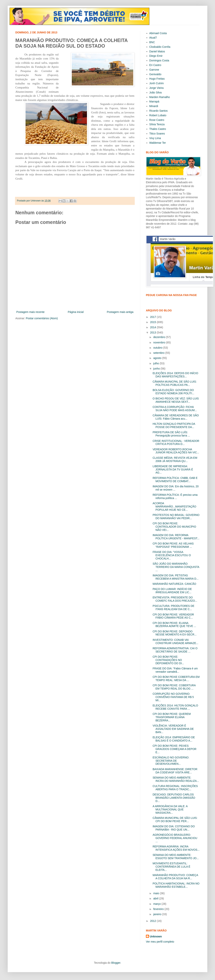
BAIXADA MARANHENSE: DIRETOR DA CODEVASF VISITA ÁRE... (175, 771)
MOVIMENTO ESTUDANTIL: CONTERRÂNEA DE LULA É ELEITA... (171, 867)
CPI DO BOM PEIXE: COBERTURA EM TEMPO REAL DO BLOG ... (174, 687)
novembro (160, 342)
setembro (159, 353)
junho (157, 369)
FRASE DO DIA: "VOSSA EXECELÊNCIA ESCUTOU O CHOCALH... (172, 555)
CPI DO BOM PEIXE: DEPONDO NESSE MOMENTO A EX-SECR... (175, 633)
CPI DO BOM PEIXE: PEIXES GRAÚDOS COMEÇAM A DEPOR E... (174, 749)
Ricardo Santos (159, 111)
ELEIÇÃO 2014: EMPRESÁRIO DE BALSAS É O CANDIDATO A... (174, 739)
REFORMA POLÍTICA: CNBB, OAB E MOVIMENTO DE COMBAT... (175, 480)
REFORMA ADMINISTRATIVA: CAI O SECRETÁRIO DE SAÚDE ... (175, 650)
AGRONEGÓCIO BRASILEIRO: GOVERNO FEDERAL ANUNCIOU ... (175, 838)
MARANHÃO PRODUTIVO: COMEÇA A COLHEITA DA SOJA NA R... (175, 877)
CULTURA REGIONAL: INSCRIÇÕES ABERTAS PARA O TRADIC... (175, 788)
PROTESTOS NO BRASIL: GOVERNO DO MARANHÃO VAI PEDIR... (176, 517)
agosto (158, 358)
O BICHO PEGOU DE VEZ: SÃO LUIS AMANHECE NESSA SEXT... (176, 400)
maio (156, 893)
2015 (153, 322)
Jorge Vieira (156, 88)
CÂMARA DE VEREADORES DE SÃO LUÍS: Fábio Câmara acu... (176, 417)
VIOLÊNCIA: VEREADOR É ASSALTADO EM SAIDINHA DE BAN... (173, 729)
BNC (152, 42)
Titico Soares (157, 134)
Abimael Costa (158, 33)
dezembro (160, 337)
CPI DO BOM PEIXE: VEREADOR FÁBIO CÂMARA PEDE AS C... (173, 616)
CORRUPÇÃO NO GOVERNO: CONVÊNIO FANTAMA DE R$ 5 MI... (173, 697)
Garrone (154, 70)
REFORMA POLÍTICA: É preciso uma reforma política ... (175, 496)
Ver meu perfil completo (160, 942)
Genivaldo (155, 74)
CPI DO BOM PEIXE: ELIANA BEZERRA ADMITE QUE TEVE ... (174, 625)
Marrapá (154, 101)
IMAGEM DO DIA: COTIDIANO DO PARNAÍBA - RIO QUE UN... (174, 828)
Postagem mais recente (30, 312)
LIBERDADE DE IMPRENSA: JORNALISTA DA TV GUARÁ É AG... (173, 469)
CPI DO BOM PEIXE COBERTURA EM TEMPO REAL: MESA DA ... (176, 678)
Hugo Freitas (157, 79)
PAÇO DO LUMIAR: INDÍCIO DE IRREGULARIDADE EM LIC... (172, 591)
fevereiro (159, 909)
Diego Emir (156, 56)
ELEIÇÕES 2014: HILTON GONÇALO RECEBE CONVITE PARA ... (175, 707)
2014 (153, 327)
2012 (153, 921)
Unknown (156, 936)
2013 (153, 332)
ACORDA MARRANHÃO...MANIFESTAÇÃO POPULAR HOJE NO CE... (174, 506)
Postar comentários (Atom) (42, 318)
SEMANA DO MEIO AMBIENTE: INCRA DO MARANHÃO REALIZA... (176, 779)
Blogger (116, 963)
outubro (158, 348)
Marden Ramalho (160, 97)
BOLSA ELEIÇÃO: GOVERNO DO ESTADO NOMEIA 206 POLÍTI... (173, 392)
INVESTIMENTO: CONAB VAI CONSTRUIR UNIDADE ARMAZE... (175, 641)
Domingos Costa (159, 60)
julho (156, 363)
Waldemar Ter (158, 143)
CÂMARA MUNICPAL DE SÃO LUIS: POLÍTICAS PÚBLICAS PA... (175, 383)
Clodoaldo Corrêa (160, 47)
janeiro (158, 914)
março (157, 904)
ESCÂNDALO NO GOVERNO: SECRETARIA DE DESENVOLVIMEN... (171, 761)
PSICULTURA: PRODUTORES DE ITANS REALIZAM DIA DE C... (173, 608)
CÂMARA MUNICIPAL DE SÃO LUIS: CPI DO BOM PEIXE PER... (175, 820)
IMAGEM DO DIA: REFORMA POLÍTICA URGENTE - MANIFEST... (176, 537)
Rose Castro (157, 120)
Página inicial (76, 312)
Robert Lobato (158, 115)
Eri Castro (155, 65)
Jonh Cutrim (157, 83)
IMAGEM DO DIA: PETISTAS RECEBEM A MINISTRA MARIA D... (176, 577)
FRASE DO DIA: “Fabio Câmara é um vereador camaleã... (175, 670)
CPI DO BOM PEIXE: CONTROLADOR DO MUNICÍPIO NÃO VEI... (174, 527)
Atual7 (153, 38)
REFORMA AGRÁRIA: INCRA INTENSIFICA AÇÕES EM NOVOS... (176, 848)
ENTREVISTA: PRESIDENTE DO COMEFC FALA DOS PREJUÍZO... (175, 599)
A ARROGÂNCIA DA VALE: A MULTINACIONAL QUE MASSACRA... (170, 809)
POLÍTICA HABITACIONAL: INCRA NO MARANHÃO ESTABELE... (176, 885)
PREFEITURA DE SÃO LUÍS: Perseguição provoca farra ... (171, 434)
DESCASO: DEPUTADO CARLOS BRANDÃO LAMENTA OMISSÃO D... (174, 798)
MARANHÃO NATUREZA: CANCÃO (174, 584)
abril (156, 898)
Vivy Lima (155, 138)
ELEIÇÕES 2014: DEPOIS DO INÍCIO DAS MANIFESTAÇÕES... (175, 375)
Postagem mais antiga (120, 312)
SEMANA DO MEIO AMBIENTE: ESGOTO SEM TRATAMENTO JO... (176, 857)
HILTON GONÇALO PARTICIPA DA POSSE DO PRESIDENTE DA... (174, 425)
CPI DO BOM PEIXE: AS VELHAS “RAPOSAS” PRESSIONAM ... (173, 545)
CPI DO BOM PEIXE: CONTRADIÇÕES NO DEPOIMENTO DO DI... (168, 660)
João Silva (156, 92)
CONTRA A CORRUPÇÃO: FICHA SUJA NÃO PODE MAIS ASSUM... (175, 409)
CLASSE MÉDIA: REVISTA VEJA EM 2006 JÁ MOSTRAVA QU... (175, 459)
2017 (153, 317)
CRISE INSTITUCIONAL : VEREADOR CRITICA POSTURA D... (176, 443)
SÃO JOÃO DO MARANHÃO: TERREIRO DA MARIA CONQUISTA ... (176, 567)
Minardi (154, 106)
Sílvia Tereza (157, 124)
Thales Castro (158, 129)
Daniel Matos (157, 51)
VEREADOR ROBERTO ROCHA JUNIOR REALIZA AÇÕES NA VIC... (176, 451)
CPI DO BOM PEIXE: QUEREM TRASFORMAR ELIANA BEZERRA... (172, 717)
